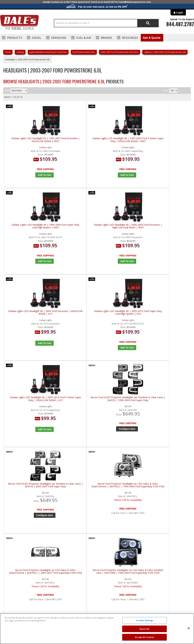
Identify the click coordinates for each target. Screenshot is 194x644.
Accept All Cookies (145, 637)
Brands (106, 38)
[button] (106, 23)
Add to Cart (28, 175)
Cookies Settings (144, 620)
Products (15, 38)
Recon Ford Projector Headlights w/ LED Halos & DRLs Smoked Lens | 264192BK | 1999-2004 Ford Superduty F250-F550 (168, 324)
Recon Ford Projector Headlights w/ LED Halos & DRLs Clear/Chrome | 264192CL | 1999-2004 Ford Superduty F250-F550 (75, 324)
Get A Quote (152, 38)
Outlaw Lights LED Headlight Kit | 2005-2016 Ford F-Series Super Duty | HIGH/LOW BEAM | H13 (121, 233)
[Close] (189, 628)
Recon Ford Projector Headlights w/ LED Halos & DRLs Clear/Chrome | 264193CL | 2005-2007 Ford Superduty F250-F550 (122, 324)
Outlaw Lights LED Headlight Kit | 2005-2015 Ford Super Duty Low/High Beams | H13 (75, 233)
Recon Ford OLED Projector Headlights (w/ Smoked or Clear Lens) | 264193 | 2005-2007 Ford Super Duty (28, 324)
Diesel (37, 38)
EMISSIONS (59, 38)
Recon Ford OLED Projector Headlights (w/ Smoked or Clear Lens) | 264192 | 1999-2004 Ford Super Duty (168, 233)
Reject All (144, 629)
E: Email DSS (12, 528)
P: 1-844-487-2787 (16, 518)
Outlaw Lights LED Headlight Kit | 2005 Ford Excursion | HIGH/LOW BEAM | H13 (28, 233)
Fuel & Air (84, 38)
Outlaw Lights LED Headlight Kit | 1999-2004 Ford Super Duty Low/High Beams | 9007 (122, 141)
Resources (130, 38)
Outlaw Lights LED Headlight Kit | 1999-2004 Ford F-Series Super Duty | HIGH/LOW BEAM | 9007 (75, 141)
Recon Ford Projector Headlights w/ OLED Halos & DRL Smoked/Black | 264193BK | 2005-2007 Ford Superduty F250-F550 (28, 416)
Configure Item (169, 261)
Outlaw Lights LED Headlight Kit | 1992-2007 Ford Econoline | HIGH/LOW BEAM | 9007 (28, 141)
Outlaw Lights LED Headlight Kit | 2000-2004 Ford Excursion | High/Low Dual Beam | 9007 (168, 141)
